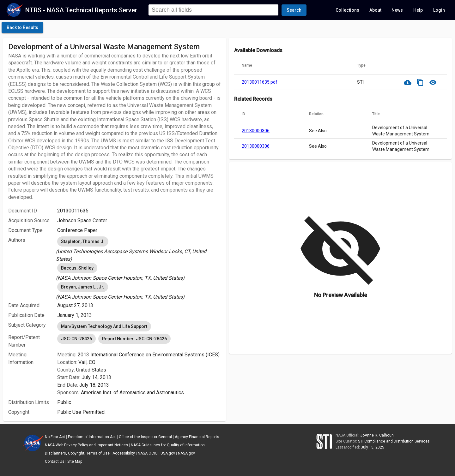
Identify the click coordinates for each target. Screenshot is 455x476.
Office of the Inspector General (145, 437)
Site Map (75, 461)
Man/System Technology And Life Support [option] (104, 326)
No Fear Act (55, 437)
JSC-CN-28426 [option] (76, 339)
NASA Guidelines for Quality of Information (168, 445)
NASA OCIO (148, 453)
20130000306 (256, 131)
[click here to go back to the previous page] (22, 27)
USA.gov (168, 453)
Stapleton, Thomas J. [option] (83, 241)
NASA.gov (186, 453)
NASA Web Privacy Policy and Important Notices (86, 445)
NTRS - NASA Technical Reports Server (81, 10)
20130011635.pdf (260, 82)
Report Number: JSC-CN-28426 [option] (134, 339)
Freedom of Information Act (92, 437)
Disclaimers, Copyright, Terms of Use (77, 453)
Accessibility (124, 453)
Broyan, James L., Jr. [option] (83, 287)
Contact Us (55, 461)
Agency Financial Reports (197, 437)
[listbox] (139, 249)
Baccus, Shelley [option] (77, 268)
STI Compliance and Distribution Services (394, 441)
